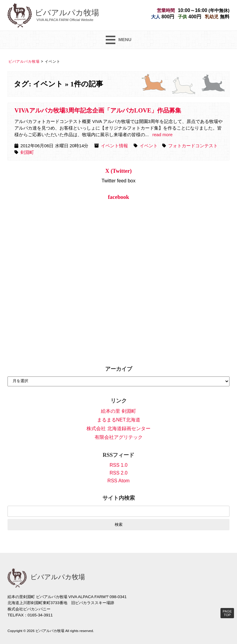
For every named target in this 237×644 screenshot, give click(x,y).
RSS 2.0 (119, 473)
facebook (118, 197)
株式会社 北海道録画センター (118, 428)
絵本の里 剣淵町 (118, 411)
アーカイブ (119, 369)
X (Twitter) (119, 171)
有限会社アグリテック (119, 437)
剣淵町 (27, 152)
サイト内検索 (119, 498)
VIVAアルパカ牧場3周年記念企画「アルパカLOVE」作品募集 (98, 110)
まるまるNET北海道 (119, 420)
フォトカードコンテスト (193, 146)
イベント (149, 146)
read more (162, 135)
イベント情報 (114, 146)
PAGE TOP (227, 613)
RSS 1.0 (119, 465)
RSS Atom (119, 481)
